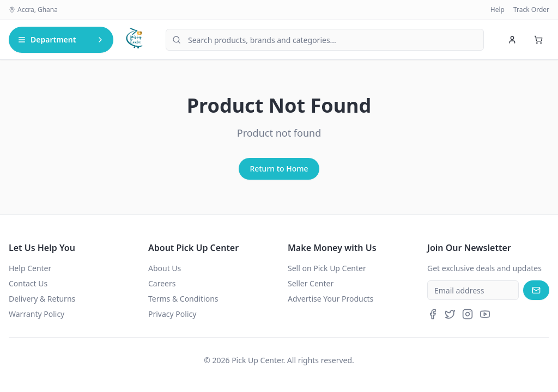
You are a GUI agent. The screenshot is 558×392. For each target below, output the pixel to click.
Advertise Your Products (330, 299)
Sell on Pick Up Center (327, 268)
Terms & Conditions (183, 299)
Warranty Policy (37, 314)
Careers (162, 283)
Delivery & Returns (42, 299)
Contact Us (28, 283)
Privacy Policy (172, 314)
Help (498, 10)
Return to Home (279, 169)
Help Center (30, 268)
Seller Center (311, 283)
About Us (165, 268)
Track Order (531, 10)
